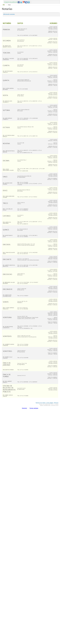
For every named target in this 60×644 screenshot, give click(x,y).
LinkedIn (29, 2)
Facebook (19, 2)
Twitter (21, 2)
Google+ (24, 2)
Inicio (4, 5)
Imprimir (24, 408)
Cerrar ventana (34, 408)
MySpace (26, 2)
